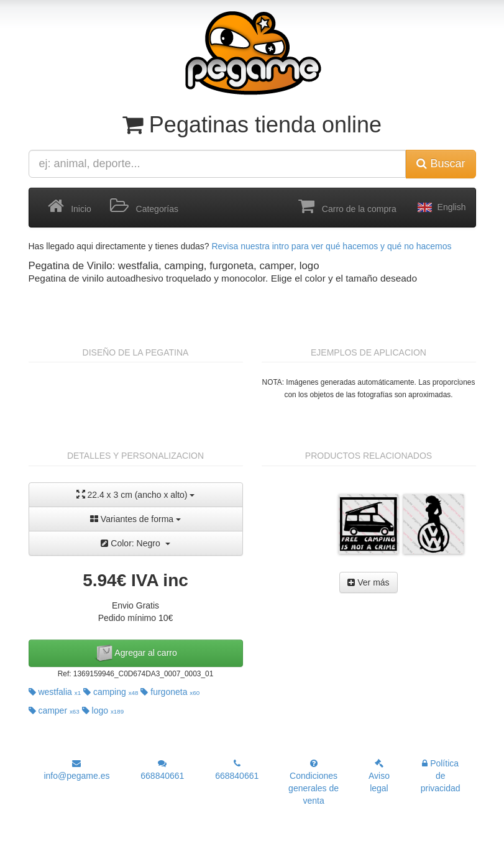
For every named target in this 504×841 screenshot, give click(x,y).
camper (54, 710)
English (441, 208)
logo (103, 710)
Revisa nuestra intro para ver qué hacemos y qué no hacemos (331, 246)
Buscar (441, 163)
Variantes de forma (135, 519)
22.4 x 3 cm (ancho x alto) (136, 494)
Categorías (144, 206)
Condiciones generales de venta (314, 782)
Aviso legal (379, 776)
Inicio (70, 206)
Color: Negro (135, 543)
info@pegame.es (76, 770)
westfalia (55, 692)
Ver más (368, 582)
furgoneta (170, 692)
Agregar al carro (135, 653)
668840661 (162, 770)
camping (111, 692)
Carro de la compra (347, 206)
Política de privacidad (441, 776)
